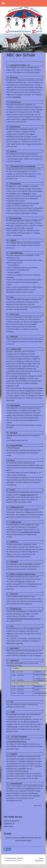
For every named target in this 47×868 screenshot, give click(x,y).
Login (41, 858)
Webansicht (39, 860)
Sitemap (20, 858)
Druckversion (10, 858)
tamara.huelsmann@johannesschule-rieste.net (25, 619)
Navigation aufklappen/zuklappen (23, 3)
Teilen (7, 849)
